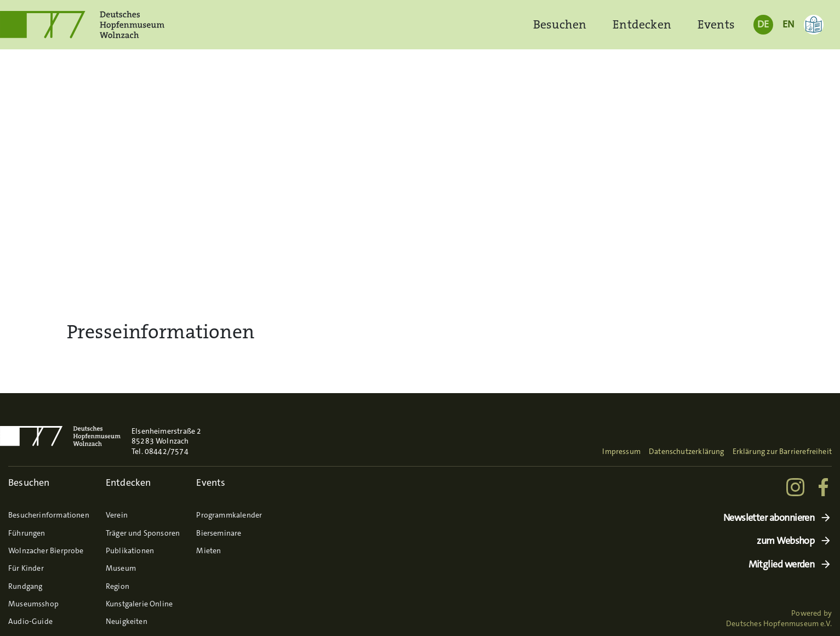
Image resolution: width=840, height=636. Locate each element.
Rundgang (25, 586)
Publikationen (130, 550)
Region (118, 586)
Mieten (208, 550)
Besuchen (560, 24)
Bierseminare (219, 533)
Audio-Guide (30, 621)
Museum (121, 568)
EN (788, 24)
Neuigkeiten (127, 621)
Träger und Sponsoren (143, 533)
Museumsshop (33, 604)
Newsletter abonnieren (769, 518)
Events (716, 24)
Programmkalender (229, 515)
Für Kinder (26, 568)
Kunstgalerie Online (139, 604)
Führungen (27, 533)
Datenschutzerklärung (687, 451)
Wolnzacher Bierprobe (46, 550)
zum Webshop (785, 541)
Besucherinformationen (49, 515)
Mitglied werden (782, 564)
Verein (117, 515)
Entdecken (642, 24)
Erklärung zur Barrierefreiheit (782, 451)
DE (763, 24)
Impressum (621, 451)
